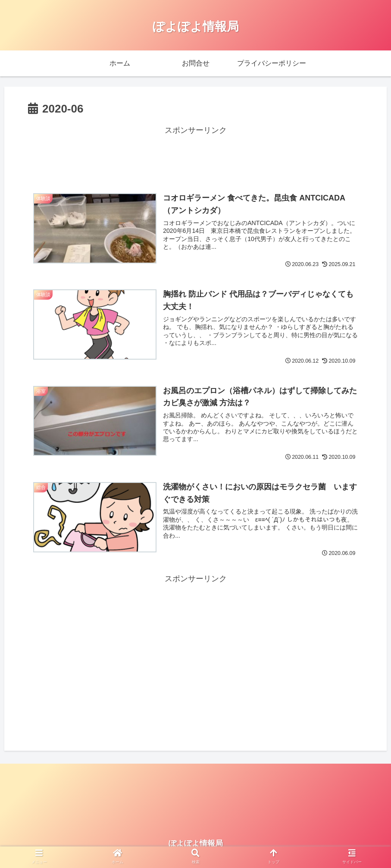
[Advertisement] (195, 157)
